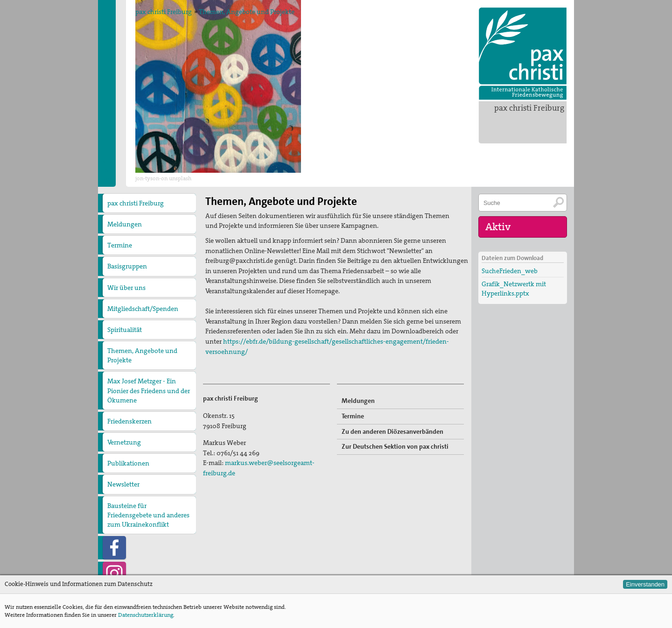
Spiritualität (125, 330)
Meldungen (125, 224)
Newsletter (123, 484)
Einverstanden (645, 584)
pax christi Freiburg (529, 108)
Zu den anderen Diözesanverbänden (392, 431)
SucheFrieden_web (510, 271)
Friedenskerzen (129, 421)
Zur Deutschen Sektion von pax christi (395, 446)
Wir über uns (126, 288)
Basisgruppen (127, 266)
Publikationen (128, 463)
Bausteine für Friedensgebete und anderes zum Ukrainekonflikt (148, 515)
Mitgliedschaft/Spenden (143, 309)
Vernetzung (124, 442)
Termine (120, 245)
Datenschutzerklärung (146, 615)
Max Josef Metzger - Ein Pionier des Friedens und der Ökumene (149, 390)
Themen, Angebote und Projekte (247, 12)
